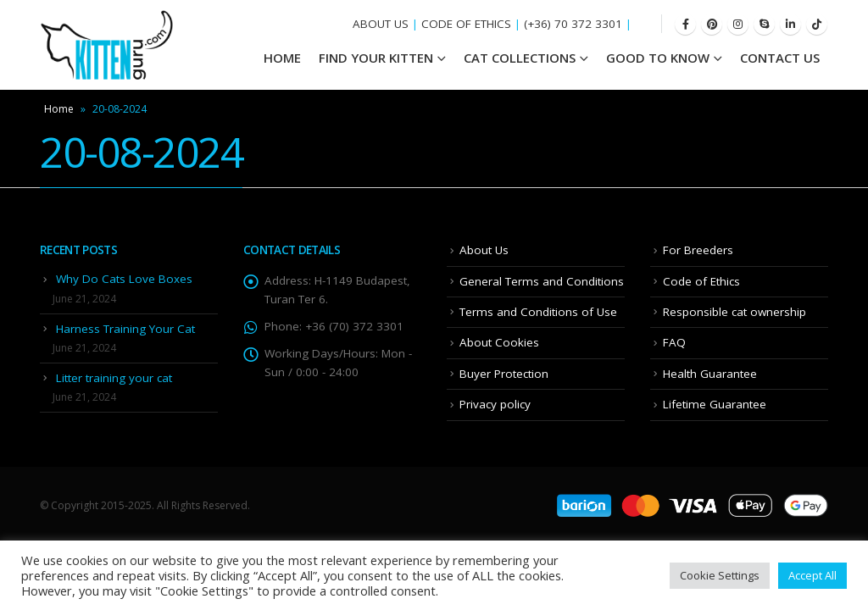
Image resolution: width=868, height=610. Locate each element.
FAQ (674, 342)
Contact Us (780, 58)
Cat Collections (520, 58)
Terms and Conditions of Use (538, 312)
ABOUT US (381, 24)
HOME (282, 58)
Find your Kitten (376, 58)
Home (59, 109)
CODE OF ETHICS (466, 24)
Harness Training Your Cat (125, 329)
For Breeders (698, 250)
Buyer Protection (504, 374)
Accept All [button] (812, 575)
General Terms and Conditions (542, 281)
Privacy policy (495, 404)
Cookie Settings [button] (720, 575)
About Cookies (499, 342)
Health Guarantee (710, 374)
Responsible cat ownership (734, 312)
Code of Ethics (701, 281)
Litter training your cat (114, 378)
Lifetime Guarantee (715, 404)
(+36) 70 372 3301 (573, 24)
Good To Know (658, 58)
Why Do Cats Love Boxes (124, 279)
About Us (484, 250)
